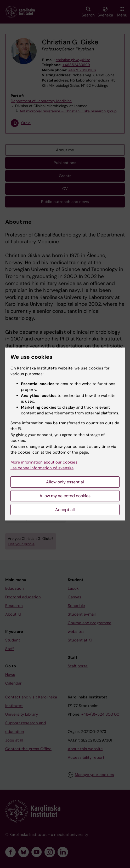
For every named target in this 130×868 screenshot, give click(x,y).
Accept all (65, 510)
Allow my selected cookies (65, 496)
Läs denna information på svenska (42, 468)
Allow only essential (65, 482)
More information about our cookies (44, 462)
